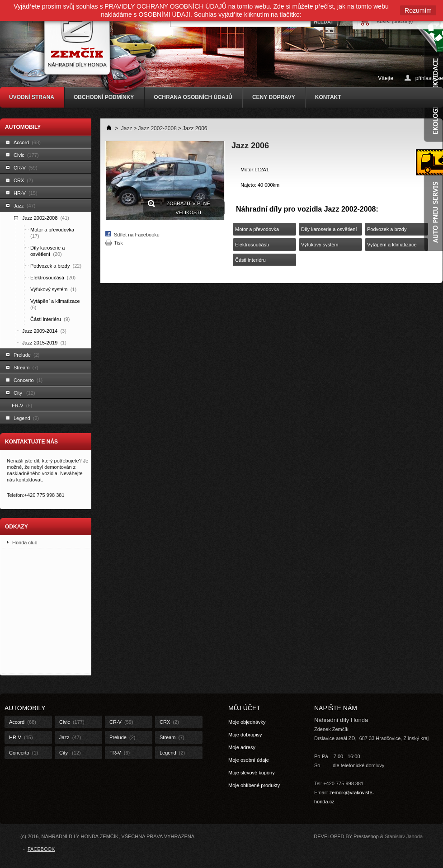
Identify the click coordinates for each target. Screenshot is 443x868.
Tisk (118, 243)
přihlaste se (429, 78)
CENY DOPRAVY (274, 97)
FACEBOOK (41, 849)
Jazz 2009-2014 (44, 331)
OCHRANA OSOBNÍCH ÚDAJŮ (193, 97)
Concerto (28, 380)
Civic (26, 155)
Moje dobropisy (245, 735)
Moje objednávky (247, 722)
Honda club (25, 542)
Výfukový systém (53, 289)
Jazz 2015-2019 (44, 343)
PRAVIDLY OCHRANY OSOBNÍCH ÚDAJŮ (165, 6)
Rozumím (418, 10)
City (24, 393)
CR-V (26, 168)
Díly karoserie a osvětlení (47, 251)
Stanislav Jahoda (404, 836)
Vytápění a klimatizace (56, 304)
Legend (26, 418)
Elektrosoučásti (53, 278)
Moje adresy (242, 747)
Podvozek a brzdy (56, 266)
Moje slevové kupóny (252, 773)
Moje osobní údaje (249, 760)
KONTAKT (328, 97)
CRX (23, 180)
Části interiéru (50, 319)
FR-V (22, 406)
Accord (27, 142)
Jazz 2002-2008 (46, 218)
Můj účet (244, 708)
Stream (26, 368)
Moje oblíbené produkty (254, 785)
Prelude (26, 355)
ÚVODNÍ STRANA (32, 97)
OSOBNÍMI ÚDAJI (165, 14)
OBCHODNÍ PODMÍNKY (104, 97)
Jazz (24, 206)
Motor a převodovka (53, 233)
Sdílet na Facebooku (137, 235)
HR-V (26, 193)
